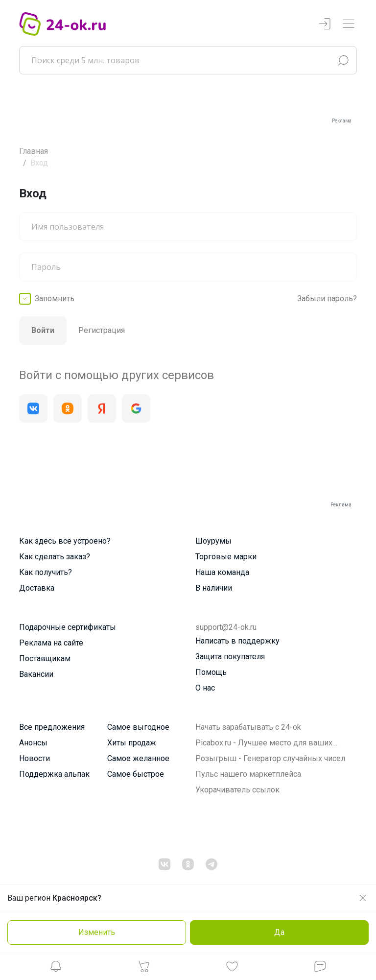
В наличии (214, 588)
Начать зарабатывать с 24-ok (248, 727)
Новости (35, 758)
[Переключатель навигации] (349, 24)
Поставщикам (45, 658)
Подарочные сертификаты (68, 627)
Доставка (37, 588)
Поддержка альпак (54, 774)
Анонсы (33, 743)
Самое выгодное (138, 727)
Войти (43, 330)
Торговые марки (226, 557)
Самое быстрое (136, 774)
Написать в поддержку (237, 641)
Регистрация (102, 330)
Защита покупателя (230, 657)
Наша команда (222, 572)
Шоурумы (213, 541)
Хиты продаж (132, 743)
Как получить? (46, 572)
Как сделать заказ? (55, 557)
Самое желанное (138, 758)
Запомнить (55, 299)
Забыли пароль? (327, 299)
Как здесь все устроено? (65, 541)
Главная (34, 151)
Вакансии (36, 674)
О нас (205, 688)
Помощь (211, 672)
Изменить (97, 932)
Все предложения (52, 727)
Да (279, 932)
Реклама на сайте (51, 643)
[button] (56, 969)
